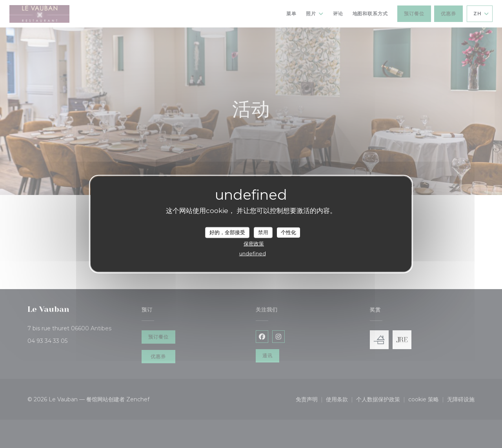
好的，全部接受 (227, 232)
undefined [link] (253, 253)
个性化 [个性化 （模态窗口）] (288, 232)
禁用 (263, 232)
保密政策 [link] (254, 243)
